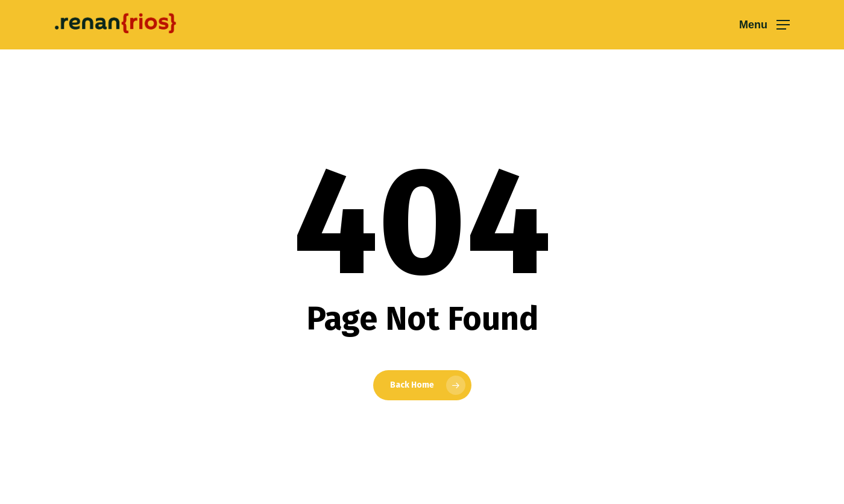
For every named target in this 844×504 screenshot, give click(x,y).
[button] (764, 25)
